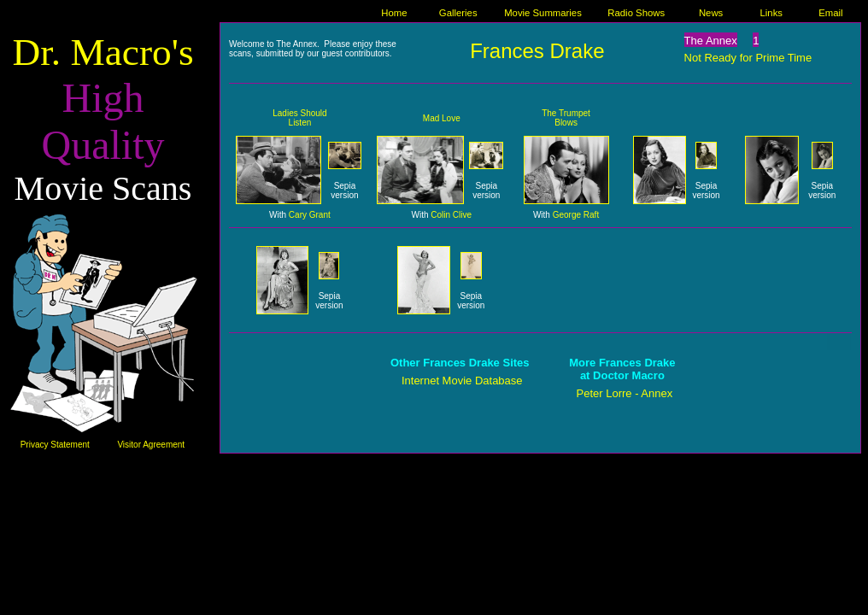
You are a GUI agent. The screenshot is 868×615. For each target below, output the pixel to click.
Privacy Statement (55, 445)
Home (394, 13)
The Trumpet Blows (566, 118)
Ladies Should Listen (299, 118)
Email (830, 13)
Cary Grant (310, 215)
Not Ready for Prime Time (748, 58)
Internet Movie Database (462, 381)
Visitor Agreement (151, 445)
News (711, 13)
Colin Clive (451, 215)
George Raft (576, 215)
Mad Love (442, 118)
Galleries (458, 13)
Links (771, 13)
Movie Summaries (543, 13)
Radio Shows (636, 13)
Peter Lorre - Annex (625, 393)
